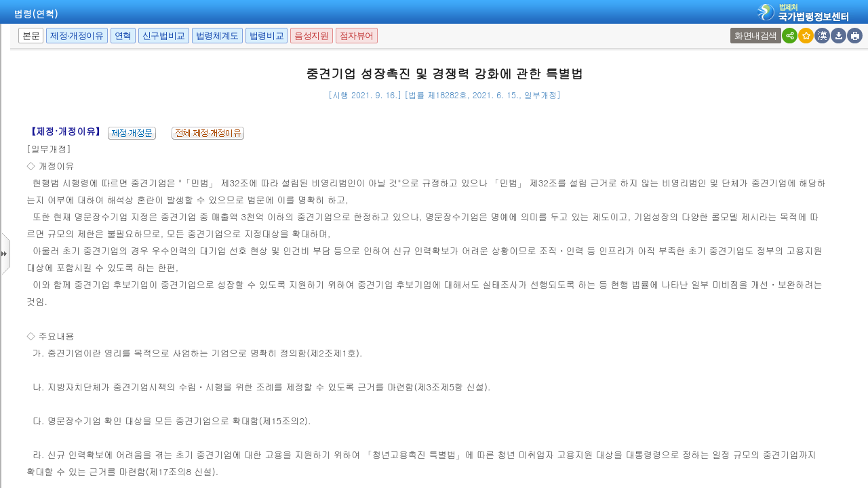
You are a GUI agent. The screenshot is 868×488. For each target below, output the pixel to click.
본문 (31, 36)
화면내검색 (756, 36)
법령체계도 (217, 36)
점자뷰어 (357, 36)
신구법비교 (164, 36)
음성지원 (311, 36)
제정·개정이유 (77, 36)
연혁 (123, 36)
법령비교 (267, 36)
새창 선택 (735, 28)
